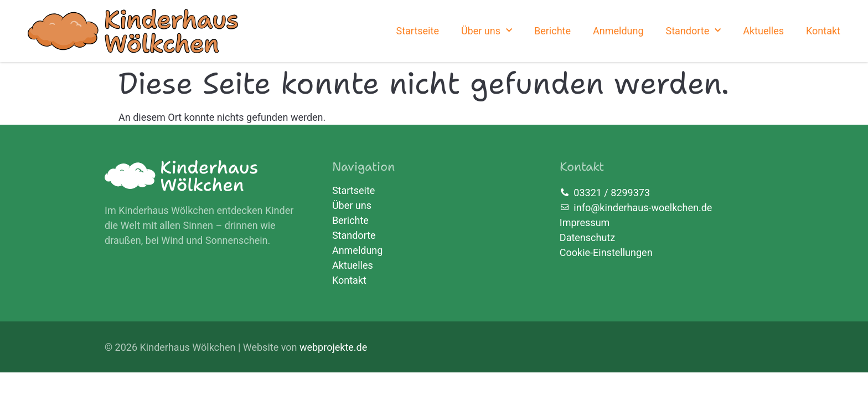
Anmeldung (618, 31)
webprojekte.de (333, 347)
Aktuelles (763, 31)
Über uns (487, 31)
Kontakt (823, 31)
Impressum (585, 222)
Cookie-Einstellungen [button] (606, 252)
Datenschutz (587, 237)
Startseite (417, 31)
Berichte (552, 31)
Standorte (694, 31)
